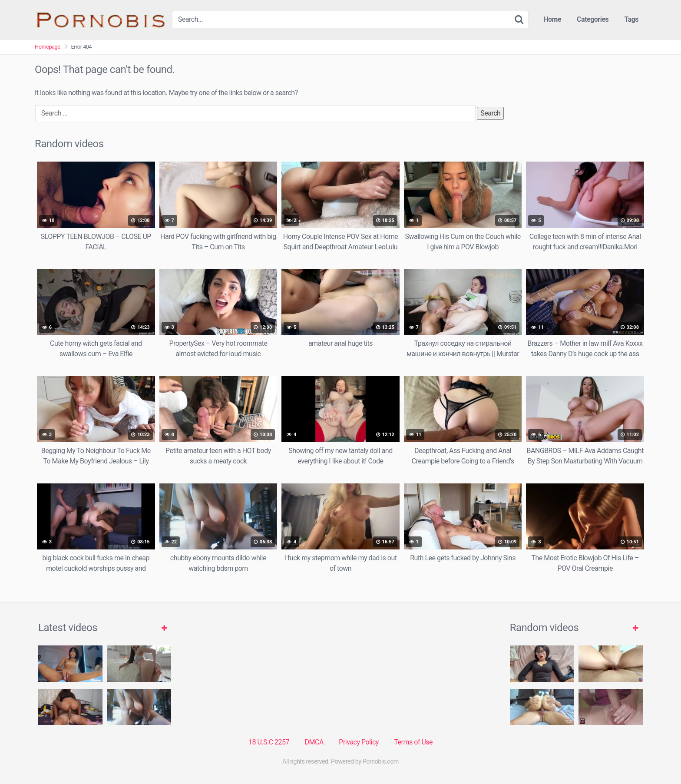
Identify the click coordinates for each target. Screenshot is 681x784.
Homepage (48, 47)
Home (552, 19)
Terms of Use (413, 742)
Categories (593, 19)
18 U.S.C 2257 (269, 742)
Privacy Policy (359, 742)
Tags (631, 19)
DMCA (314, 742)
